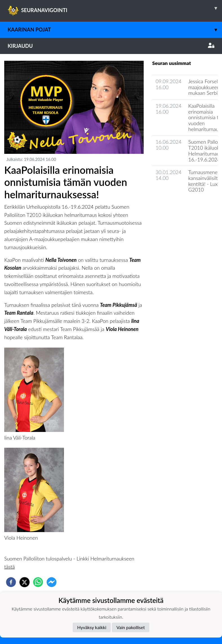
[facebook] (11, 582)
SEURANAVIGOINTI (115, 8)
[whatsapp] (38, 582)
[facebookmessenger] (52, 582)
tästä (9, 567)
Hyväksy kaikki (92, 627)
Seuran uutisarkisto (177, 206)
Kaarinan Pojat (115, 30)
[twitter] (25, 582)
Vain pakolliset (131, 627)
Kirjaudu (111, 46)
